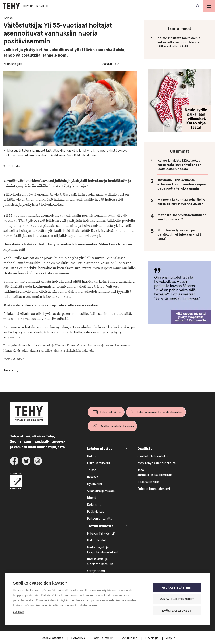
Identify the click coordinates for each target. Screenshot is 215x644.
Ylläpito (171, 638)
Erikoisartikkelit (99, 463)
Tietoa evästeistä (52, 638)
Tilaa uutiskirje (110, 412)
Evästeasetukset (177, 611)
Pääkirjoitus (96, 512)
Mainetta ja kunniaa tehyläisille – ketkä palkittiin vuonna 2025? (183, 202)
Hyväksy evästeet (177, 588)
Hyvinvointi (95, 484)
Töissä (92, 470)
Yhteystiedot (96, 571)
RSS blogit (152, 638)
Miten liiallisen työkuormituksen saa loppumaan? (182, 217)
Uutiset (92, 456)
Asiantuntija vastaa (101, 491)
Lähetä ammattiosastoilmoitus (160, 412)
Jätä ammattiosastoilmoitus (155, 472)
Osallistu (145, 449)
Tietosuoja (78, 638)
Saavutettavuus (103, 638)
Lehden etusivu (100, 449)
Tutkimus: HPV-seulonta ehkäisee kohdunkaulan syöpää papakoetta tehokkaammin (182, 184)
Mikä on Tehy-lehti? (101, 533)
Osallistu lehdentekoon (117, 426)
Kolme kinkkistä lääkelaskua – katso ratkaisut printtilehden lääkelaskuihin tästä (180, 42)
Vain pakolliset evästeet (177, 599)
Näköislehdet (97, 540)
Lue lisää (18, 612)
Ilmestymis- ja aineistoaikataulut (100, 562)
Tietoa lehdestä (100, 526)
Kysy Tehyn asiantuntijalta (156, 463)
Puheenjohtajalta (100, 519)
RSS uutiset (129, 638)
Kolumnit (94, 505)
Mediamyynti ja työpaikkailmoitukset (103, 550)
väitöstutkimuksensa (27, 351)
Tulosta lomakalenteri (154, 489)
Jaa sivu (106, 64)
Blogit (92, 498)
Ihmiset (93, 477)
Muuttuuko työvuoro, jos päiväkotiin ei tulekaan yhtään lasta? (180, 234)
